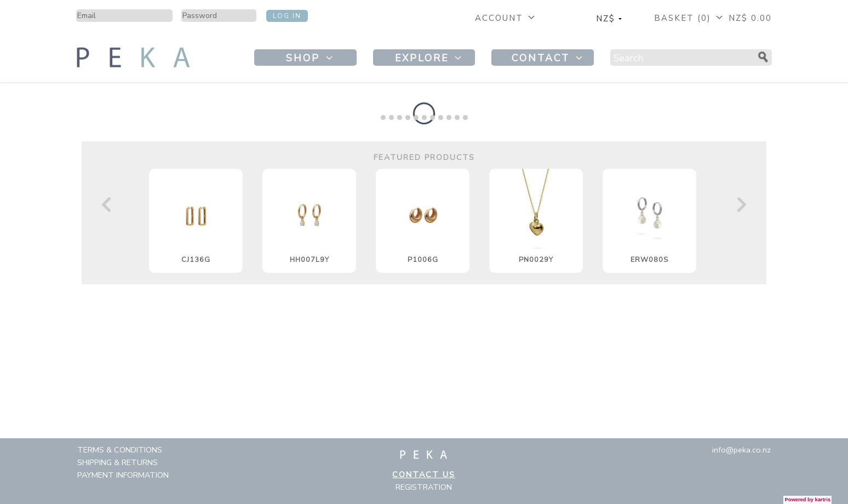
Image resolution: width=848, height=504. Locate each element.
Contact (548, 58)
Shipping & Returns (118, 462)
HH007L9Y (310, 260)
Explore (429, 58)
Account (506, 18)
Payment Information (123, 475)
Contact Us (424, 474)
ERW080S (649, 260)
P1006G (423, 260)
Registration (424, 487)
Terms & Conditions (120, 450)
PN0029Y (536, 260)
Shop (311, 58)
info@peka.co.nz (741, 450)
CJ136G (196, 260)
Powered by (808, 500)
